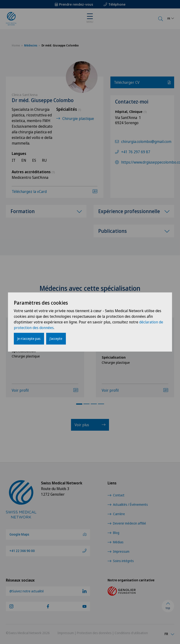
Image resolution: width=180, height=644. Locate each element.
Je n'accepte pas (29, 339)
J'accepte (56, 339)
